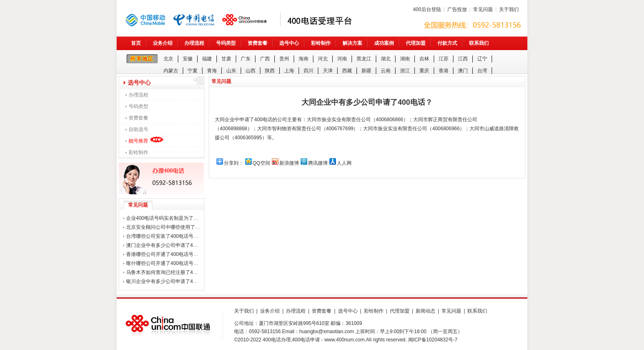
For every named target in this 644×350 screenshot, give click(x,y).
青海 (212, 71)
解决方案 (352, 43)
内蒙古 (171, 71)
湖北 (386, 59)
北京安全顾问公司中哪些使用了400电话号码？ (177, 227)
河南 (342, 59)
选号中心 (289, 43)
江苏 (444, 59)
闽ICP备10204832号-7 (433, 340)
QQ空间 (261, 163)
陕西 (270, 71)
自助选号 (138, 129)
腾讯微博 (318, 163)
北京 (168, 59)
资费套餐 (258, 43)
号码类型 (226, 43)
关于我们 (509, 9)
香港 (444, 71)
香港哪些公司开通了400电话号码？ (165, 254)
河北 (323, 59)
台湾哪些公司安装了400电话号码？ (165, 236)
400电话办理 (277, 340)
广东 (246, 59)
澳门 (463, 71)
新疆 (366, 71)
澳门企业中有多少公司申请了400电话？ (170, 245)
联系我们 (479, 43)
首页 (136, 43)
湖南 (405, 59)
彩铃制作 (321, 43)
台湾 (482, 71)
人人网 (344, 163)
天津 (328, 71)
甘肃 (226, 59)
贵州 (284, 59)
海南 (304, 59)
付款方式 (447, 43)
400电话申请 (306, 340)
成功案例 (384, 43)
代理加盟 (416, 43)
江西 (463, 59)
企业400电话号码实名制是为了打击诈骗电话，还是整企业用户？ (197, 218)
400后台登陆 (427, 9)
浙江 (405, 71)
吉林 (424, 59)
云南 (386, 71)
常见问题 (483, 9)
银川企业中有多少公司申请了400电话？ (170, 281)
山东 (231, 71)
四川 (308, 71)
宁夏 (193, 71)
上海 (289, 71)
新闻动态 (425, 311)
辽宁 (482, 59)
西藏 (347, 71)
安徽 (188, 59)
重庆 (424, 71)
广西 (265, 59)
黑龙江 (364, 59)
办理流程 (194, 43)
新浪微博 (289, 163)
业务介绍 (163, 43)
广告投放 (457, 9)
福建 (207, 59)
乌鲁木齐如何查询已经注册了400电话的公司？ (177, 272)
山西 (251, 71)
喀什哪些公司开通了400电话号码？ (165, 263)
